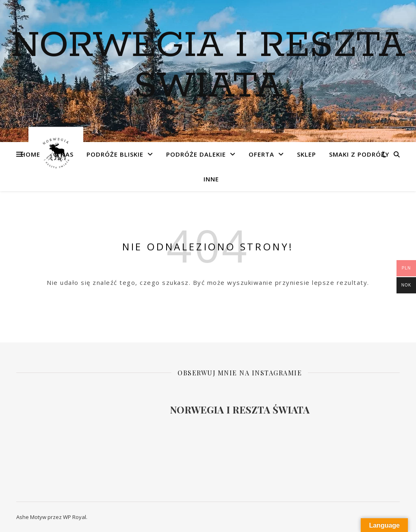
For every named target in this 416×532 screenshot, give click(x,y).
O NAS (63, 154)
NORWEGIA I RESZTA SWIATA (208, 66)
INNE (211, 179)
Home (30, 154)
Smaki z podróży (359, 154)
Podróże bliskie (115, 154)
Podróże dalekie (196, 154)
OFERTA (261, 154)
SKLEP (307, 154)
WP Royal (75, 517)
